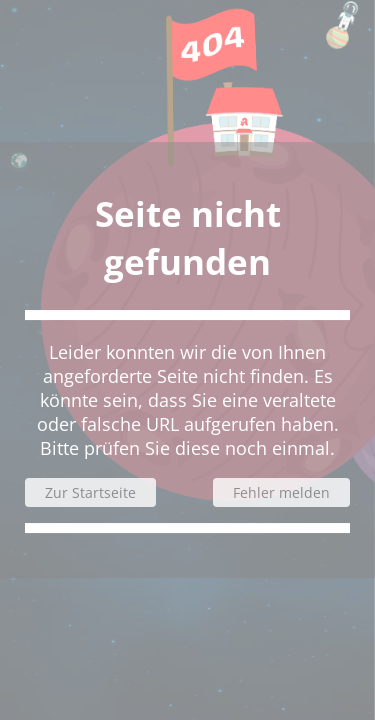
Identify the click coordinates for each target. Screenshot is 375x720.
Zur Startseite (90, 492)
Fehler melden (281, 492)
